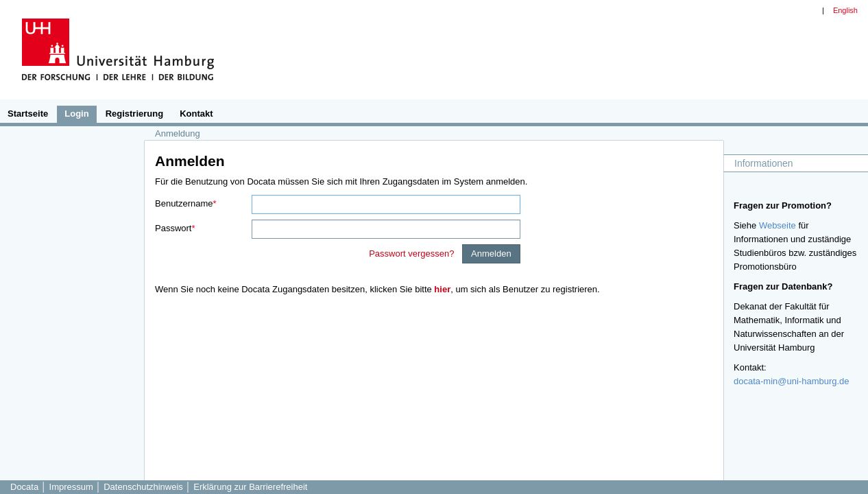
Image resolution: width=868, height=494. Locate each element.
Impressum (73, 487)
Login (76, 114)
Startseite (28, 114)
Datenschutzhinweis (144, 487)
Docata (24, 487)
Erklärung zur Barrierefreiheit (250, 487)
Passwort (173, 228)
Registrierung (135, 114)
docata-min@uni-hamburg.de (792, 381)
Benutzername (184, 203)
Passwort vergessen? (413, 253)
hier (442, 289)
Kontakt (196, 114)
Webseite (777, 225)
